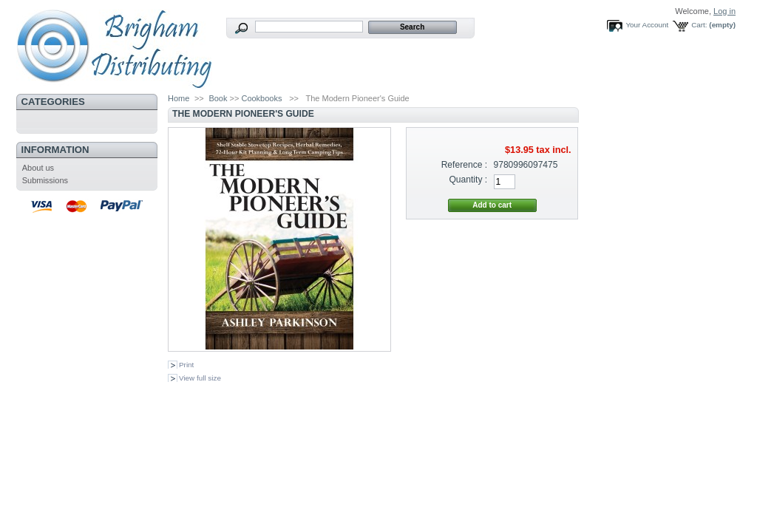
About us (38, 168)
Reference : (465, 165)
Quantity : (468, 180)
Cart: (699, 25)
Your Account (647, 25)
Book (218, 98)
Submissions (45, 180)
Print (186, 365)
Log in (724, 11)
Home (179, 98)
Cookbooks (261, 98)
